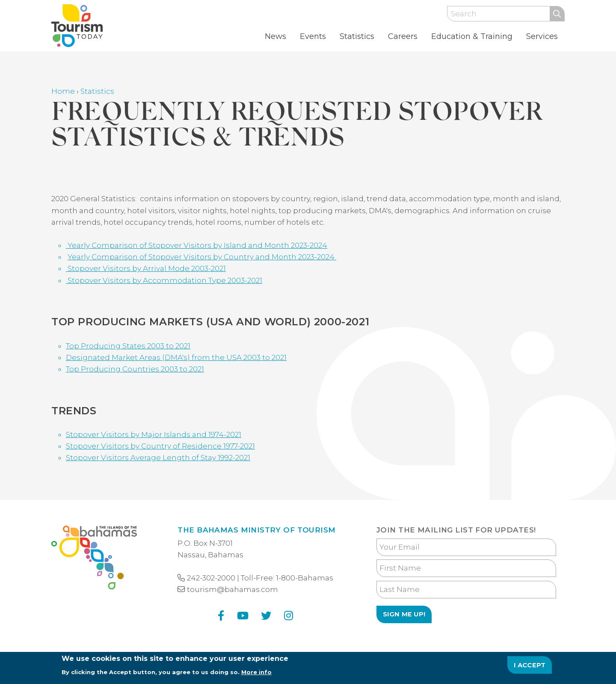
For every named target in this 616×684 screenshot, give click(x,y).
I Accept (530, 668)
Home (63, 91)
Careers (403, 36)
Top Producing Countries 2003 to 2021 (135, 369)
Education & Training (472, 36)
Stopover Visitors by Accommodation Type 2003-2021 (164, 280)
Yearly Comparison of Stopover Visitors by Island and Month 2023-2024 (197, 245)
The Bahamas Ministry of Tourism (256, 530)
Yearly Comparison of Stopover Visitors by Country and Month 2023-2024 (202, 257)
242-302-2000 (211, 578)
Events (313, 36)
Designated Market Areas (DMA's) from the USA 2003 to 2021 (176, 357)
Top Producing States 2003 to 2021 (128, 346)
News (275, 36)
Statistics (357, 36)
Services (542, 36)
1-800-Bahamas (305, 578)
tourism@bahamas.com (232, 589)
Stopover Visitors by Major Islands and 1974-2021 (154, 434)
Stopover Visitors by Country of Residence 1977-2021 (160, 446)
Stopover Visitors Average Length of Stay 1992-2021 (158, 458)
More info (256, 675)
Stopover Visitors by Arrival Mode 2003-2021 (146, 268)
